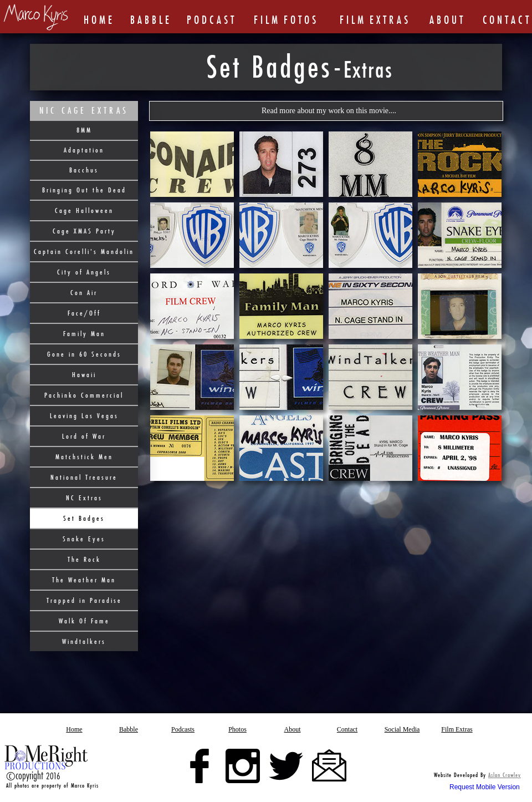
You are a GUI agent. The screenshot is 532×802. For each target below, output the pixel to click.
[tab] (192, 164)
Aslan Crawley (505, 775)
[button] (326, 111)
